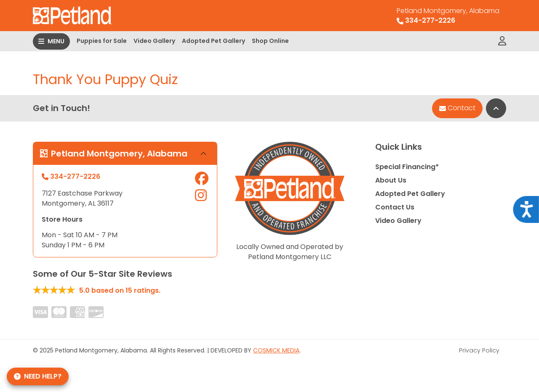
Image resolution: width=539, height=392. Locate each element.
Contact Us (395, 207)
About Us (391, 180)
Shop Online (270, 41)
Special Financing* (407, 167)
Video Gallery (154, 41)
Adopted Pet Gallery (213, 41)
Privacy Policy (479, 350)
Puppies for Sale (102, 41)
